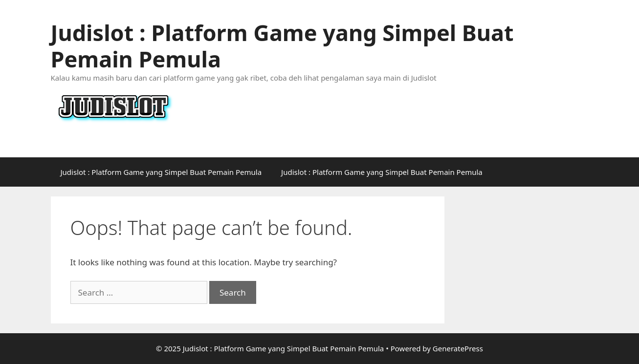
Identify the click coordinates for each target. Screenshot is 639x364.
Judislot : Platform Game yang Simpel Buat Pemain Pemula (282, 46)
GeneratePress (458, 348)
